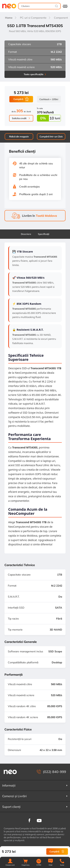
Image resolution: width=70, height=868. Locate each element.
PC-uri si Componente (33, 18)
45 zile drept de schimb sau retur (36, 165)
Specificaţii (44, 234)
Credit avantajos (29, 187)
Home (9, 18)
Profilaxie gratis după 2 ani (36, 194)
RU (39, 861)
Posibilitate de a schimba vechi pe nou (38, 177)
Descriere (26, 234)
